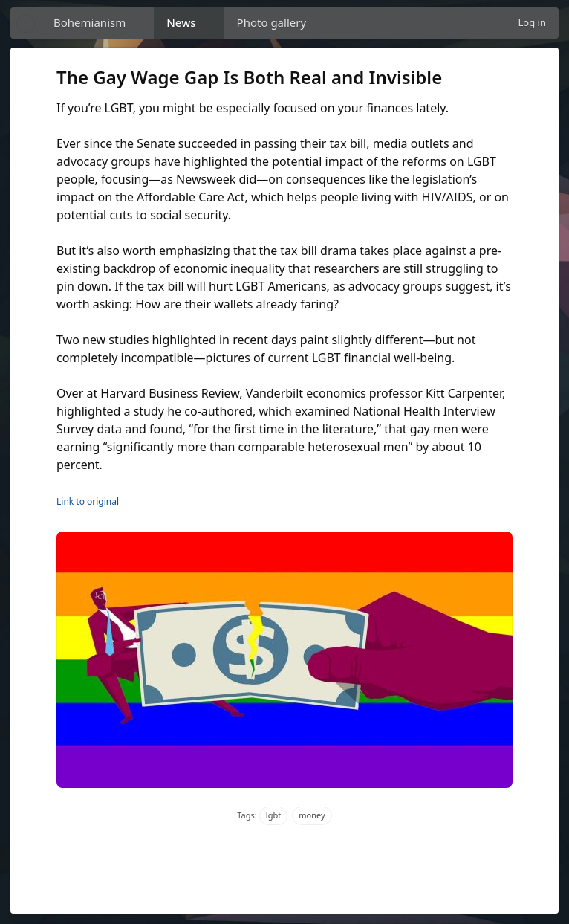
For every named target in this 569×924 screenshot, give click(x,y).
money (312, 815)
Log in (532, 22)
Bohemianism (90, 22)
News (181, 22)
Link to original (88, 501)
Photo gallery (272, 22)
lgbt (273, 815)
